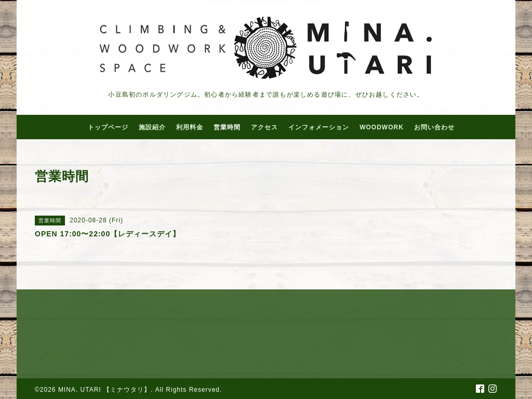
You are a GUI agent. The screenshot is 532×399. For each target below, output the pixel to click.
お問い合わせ (434, 127)
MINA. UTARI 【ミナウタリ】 (104, 390)
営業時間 (227, 127)
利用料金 (190, 127)
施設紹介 (152, 127)
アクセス (264, 127)
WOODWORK (382, 127)
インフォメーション (319, 127)
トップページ (108, 127)
